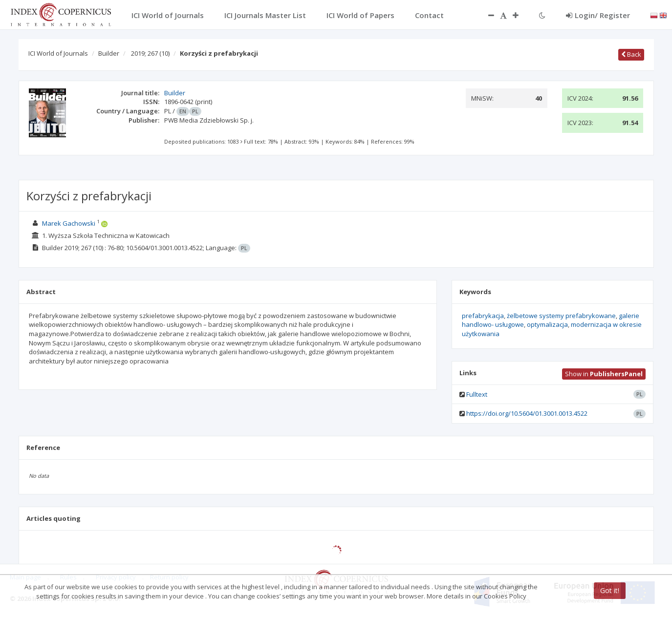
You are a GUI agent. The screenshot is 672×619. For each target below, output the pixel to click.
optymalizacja (547, 324)
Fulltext (477, 394)
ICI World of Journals (58, 53)
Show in (604, 374)
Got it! (610, 590)
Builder (109, 53)
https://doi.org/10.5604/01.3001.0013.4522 (527, 413)
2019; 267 (150, 53)
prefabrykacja (483, 316)
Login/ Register (598, 15)
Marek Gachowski (69, 223)
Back (631, 54)
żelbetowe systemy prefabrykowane (561, 316)
